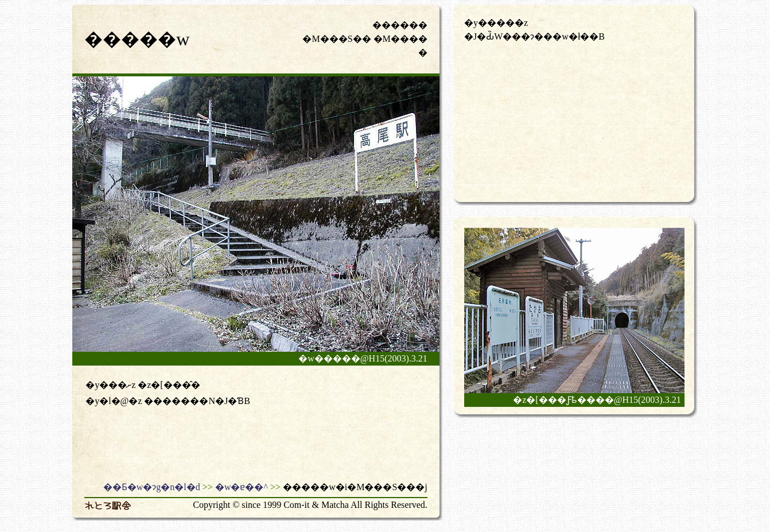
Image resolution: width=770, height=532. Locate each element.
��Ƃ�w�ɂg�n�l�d (152, 487)
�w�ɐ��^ (242, 487)
